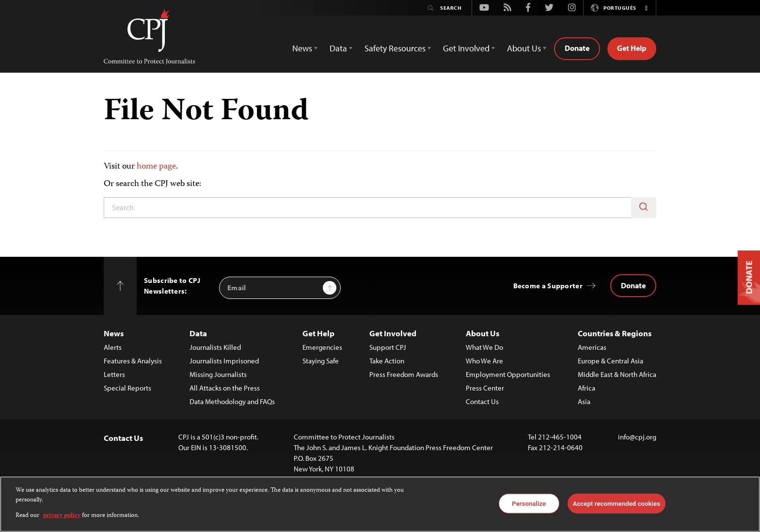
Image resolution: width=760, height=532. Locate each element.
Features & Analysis (133, 361)
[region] (380, 504)
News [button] (302, 48)
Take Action (387, 361)
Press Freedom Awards (404, 374)
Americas (592, 347)
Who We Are (484, 361)
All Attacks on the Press (225, 388)
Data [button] (338, 48)
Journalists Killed (215, 347)
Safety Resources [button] (395, 48)
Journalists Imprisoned (224, 361)
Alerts (113, 347)
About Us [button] (524, 48)
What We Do (484, 347)
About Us (483, 333)
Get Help (632, 48)
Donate (577, 48)
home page (156, 167)
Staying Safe (321, 361)
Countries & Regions (615, 333)
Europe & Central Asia (610, 361)
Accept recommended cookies (617, 503)
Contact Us (482, 401)
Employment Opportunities (508, 374)
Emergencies (322, 347)
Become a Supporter (548, 286)
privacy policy (62, 516)
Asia (584, 401)
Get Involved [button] (466, 48)
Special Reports (127, 388)
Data (198, 333)
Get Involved (393, 333)
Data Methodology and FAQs (232, 401)
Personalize (529, 503)
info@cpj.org (637, 437)
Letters (114, 374)
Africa (586, 388)
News (114, 333)
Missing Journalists (218, 374)
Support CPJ (388, 347)
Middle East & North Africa (617, 374)
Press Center (485, 388)
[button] (646, 8)
